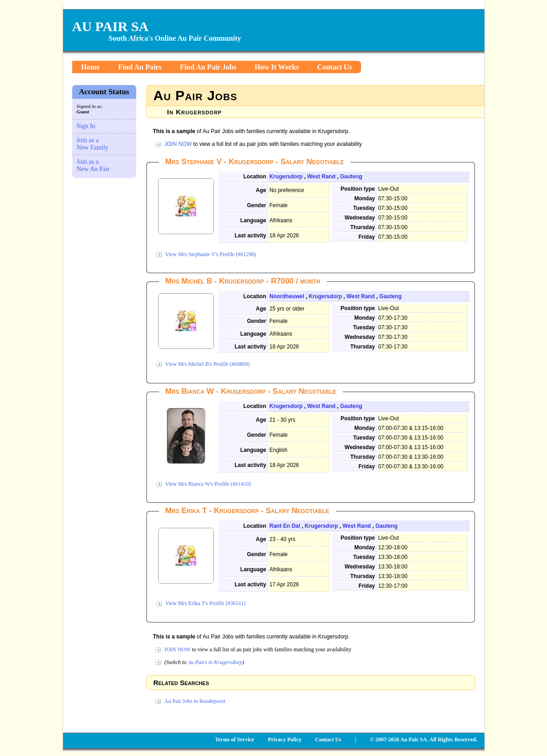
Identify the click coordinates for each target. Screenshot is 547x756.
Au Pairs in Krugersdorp (215, 662)
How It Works (277, 67)
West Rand (321, 177)
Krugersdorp (286, 177)
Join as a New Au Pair (93, 165)
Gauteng (351, 177)
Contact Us (335, 67)
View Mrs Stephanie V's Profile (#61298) (211, 254)
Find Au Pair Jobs (208, 67)
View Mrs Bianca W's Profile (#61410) (208, 484)
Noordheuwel (287, 296)
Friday (366, 237)
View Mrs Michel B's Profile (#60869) (208, 364)
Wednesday (360, 218)
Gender (256, 205)
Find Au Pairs (140, 67)
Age (261, 190)
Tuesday (364, 208)
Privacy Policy (285, 740)
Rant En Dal (285, 526)
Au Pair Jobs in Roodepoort (195, 701)
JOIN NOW (178, 144)
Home (91, 67)
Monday (364, 198)
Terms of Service (235, 740)
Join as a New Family (93, 144)
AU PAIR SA (111, 26)
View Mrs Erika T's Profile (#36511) (206, 603)
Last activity (250, 236)
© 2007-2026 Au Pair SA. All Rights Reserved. (423, 740)
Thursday (362, 227)
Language (253, 220)
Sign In (86, 126)
